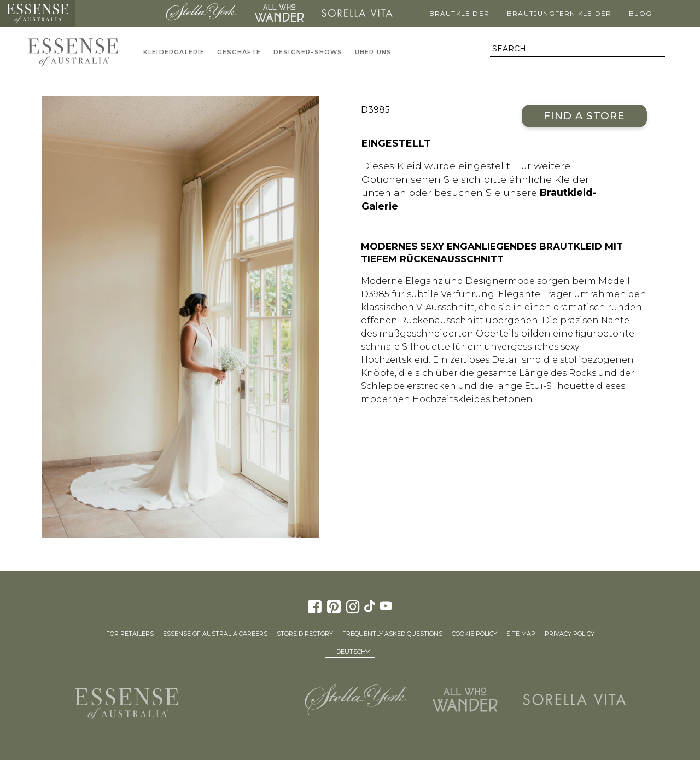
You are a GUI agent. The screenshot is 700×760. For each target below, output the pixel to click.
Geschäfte (239, 52)
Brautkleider (459, 13)
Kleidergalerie (174, 52)
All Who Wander (279, 14)
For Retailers (130, 634)
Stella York (201, 14)
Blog (640, 13)
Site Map (521, 634)
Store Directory (305, 634)
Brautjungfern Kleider (559, 13)
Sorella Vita (357, 14)
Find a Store (584, 116)
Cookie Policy (474, 634)
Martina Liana (117, 14)
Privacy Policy (570, 634)
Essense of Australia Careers (215, 634)
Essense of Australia (37, 14)
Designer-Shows (308, 52)
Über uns (374, 52)
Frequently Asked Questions (392, 634)
